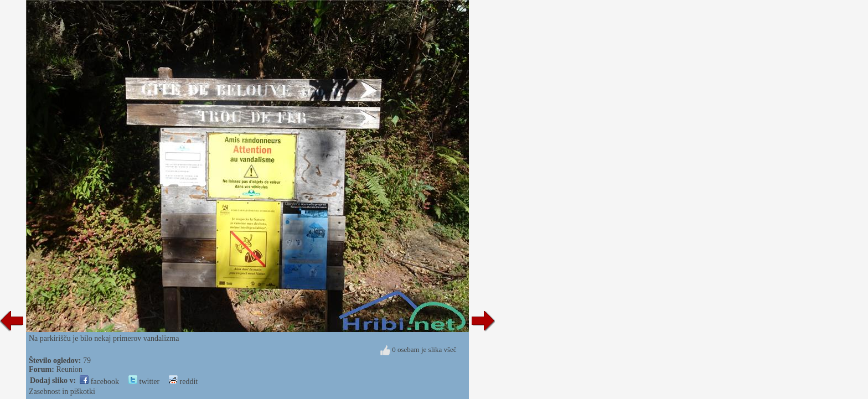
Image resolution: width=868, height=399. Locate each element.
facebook (99, 382)
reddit (183, 382)
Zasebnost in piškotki (62, 392)
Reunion (69, 369)
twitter (144, 382)
